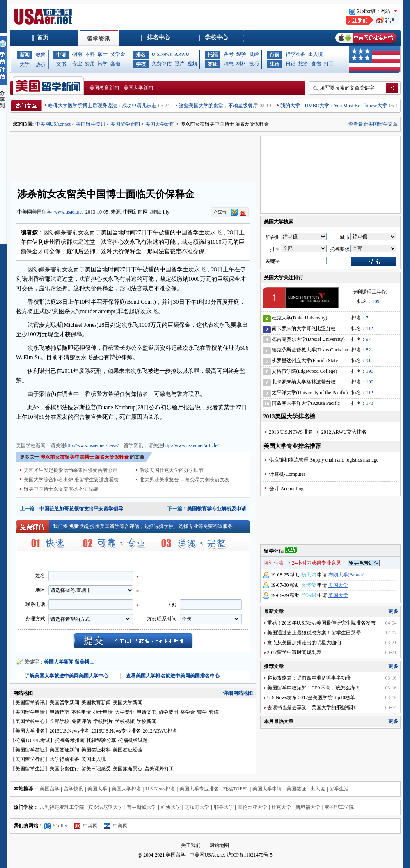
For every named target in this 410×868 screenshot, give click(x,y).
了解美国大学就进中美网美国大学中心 (66, 676)
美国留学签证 (30, 750)
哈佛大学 (171, 807)
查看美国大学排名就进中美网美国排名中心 (173, 676)
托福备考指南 (70, 740)
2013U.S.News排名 (70, 731)
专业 (77, 64)
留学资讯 (98, 39)
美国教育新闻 (104, 88)
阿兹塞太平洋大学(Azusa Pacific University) (306, 405)
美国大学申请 (267, 789)
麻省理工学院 (339, 807)
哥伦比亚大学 (252, 807)
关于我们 (191, 845)
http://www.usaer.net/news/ (92, 445)
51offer (56, 826)
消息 (229, 64)
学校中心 (216, 38)
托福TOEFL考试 (33, 740)
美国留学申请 (30, 712)
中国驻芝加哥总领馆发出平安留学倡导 (81, 509)
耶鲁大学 (224, 807)
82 (369, 350)
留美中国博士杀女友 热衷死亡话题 (61, 489)
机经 (254, 54)
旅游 (303, 64)
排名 (141, 55)
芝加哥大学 (197, 807)
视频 (192, 64)
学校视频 (125, 721)
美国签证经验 (128, 750)
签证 (213, 64)
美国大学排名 (30, 731)
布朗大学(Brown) (347, 575)
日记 (291, 64)
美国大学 (338, 585)
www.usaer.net (69, 212)
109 (376, 301)
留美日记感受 (96, 769)
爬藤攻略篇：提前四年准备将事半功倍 (309, 678)
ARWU (182, 54)
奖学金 (118, 54)
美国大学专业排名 (199, 789)
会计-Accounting (286, 489)
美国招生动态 (124, 430)
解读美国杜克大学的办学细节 (172, 470)
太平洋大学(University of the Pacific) (310, 393)
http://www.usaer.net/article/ (191, 445)
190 (370, 371)
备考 (229, 54)
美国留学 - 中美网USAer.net (195, 855)
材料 (241, 64)
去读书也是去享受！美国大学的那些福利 (312, 707)
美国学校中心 (30, 721)
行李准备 (295, 54)
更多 (393, 611)
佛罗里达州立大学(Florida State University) (305, 362)
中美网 (116, 826)
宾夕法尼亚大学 (105, 807)
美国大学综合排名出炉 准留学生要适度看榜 (71, 480)
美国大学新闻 (138, 88)
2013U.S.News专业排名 (116, 731)
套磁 (115, 64)
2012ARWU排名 (160, 731)
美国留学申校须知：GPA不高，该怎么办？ (314, 688)
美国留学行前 (30, 759)
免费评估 (162, 64)
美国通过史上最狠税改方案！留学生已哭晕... (316, 633)
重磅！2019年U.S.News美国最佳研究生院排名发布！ (324, 623)
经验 (241, 54)
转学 (103, 64)
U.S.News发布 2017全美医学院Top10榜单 (311, 698)
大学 (25, 64)
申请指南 (60, 712)
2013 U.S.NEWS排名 (291, 432)
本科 (90, 54)
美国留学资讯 (91, 124)
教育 (41, 55)
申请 (61, 55)
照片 (179, 64)
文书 (61, 64)
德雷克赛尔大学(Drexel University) (308, 339)
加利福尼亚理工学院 (62, 807)
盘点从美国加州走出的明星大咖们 (304, 643)
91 (369, 361)
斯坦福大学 (308, 807)
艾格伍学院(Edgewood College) (305, 371)
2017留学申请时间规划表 (294, 652)
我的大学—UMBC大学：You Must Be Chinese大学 (334, 106)
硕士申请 (103, 712)
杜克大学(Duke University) (300, 318)
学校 (141, 64)
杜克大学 (281, 807)
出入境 (316, 54)
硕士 (103, 54)
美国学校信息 (156, 430)
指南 (77, 54)
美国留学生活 (30, 769)
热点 (41, 64)
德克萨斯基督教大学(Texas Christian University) (310, 351)
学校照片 (103, 721)
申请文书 (147, 712)
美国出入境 (94, 759)
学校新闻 (147, 721)
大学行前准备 (64, 759)
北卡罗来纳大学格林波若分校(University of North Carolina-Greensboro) (304, 383)
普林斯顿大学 (142, 807)
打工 (329, 64)
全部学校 (60, 721)
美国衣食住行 (64, 769)
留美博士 (85, 662)
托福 (213, 55)
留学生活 (339, 789)
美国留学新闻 (125, 124)
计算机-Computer (287, 474)
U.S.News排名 (160, 789)
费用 (90, 64)
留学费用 (168, 712)
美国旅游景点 (128, 769)
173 (370, 403)
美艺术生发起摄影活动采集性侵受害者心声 (71, 470)
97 (369, 339)
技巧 (254, 64)
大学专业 (125, 712)
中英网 (86, 826)
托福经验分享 (101, 740)
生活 (275, 64)
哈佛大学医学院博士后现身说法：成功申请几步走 (102, 106)
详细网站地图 (238, 693)
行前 (275, 55)
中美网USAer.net (53, 124)
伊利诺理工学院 (369, 292)
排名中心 (158, 38)
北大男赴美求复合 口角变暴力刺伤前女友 (184, 480)
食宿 (316, 64)
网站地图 (219, 845)
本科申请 (81, 712)
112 (370, 328)
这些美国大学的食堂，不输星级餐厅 (218, 106)
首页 (43, 38)
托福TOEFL (236, 789)
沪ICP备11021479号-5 (250, 855)
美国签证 (296, 789)
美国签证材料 (96, 750)
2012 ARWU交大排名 (344, 432)
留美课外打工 (159, 769)
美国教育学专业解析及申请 (217, 509)
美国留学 (42, 212)
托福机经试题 (133, 740)
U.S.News (162, 54)
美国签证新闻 (64, 750)
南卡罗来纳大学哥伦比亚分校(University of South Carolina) (304, 330)
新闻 (25, 55)
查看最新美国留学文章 (373, 124)
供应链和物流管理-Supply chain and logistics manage (324, 460)
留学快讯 (73, 789)
